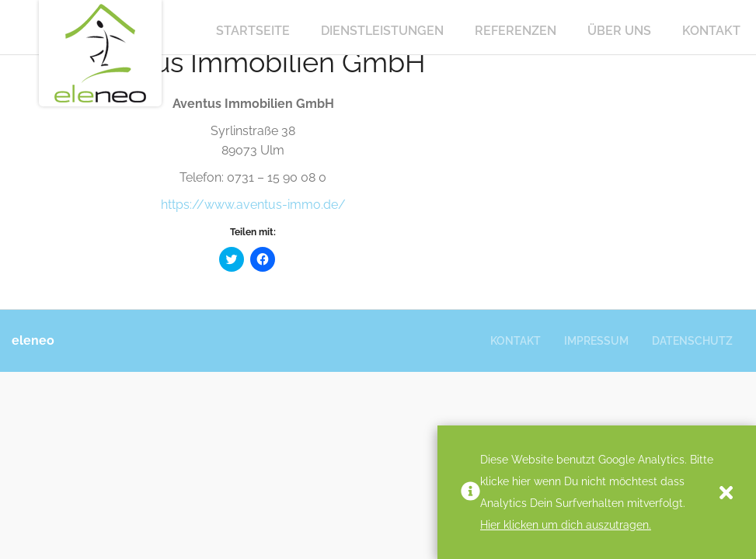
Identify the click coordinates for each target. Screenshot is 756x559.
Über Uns (619, 31)
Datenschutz (692, 341)
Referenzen (516, 31)
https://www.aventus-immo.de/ (253, 205)
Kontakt (711, 31)
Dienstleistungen (382, 31)
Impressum (596, 341)
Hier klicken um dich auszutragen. (566, 525)
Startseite (253, 31)
